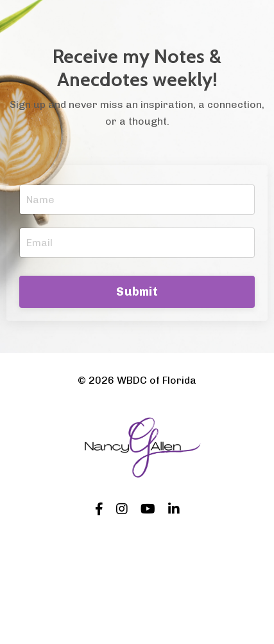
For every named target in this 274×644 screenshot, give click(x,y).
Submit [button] (137, 292)
